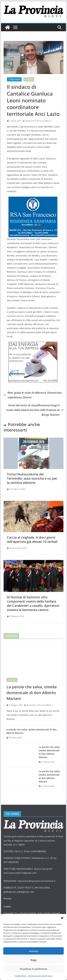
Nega (34, 960)
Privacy (7, 898)
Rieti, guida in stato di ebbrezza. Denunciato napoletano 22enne (33, 395)
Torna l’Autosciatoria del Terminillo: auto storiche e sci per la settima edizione (32, 478)
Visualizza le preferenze (34, 969)
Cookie (7, 907)
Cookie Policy (21, 976)
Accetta (34, 951)
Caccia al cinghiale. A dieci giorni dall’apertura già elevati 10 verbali (32, 539)
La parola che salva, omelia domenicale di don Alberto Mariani (32, 693)
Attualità (29, 79)
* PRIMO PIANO (14, 79)
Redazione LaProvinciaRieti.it (38, 121)
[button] (62, 918)
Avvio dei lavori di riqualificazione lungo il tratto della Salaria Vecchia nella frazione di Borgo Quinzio (35, 410)
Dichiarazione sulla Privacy (40, 976)
